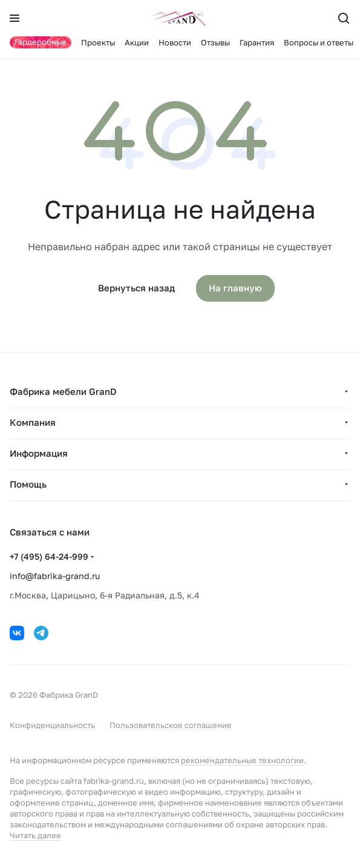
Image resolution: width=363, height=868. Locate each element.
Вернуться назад (136, 288)
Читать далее (35, 835)
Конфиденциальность (52, 725)
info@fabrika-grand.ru (55, 576)
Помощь (28, 484)
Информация (39, 453)
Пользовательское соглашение (171, 725)
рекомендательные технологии (242, 760)
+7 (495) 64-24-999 (49, 556)
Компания (33, 422)
